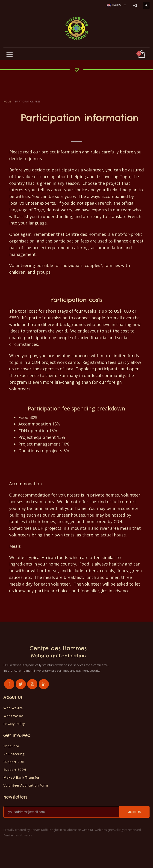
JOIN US (135, 812)
